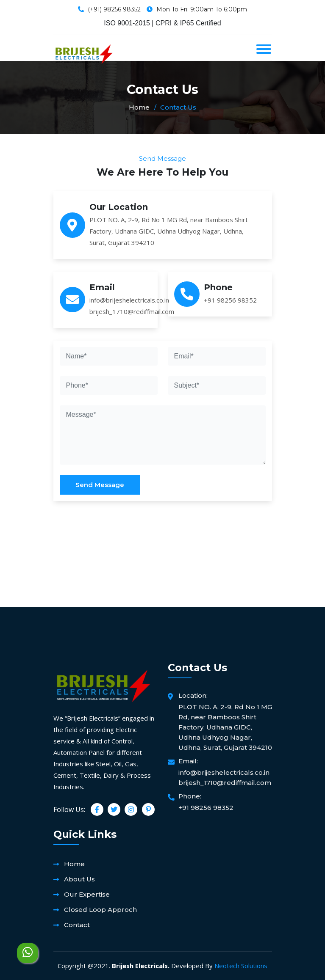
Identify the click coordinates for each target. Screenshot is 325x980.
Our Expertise (87, 894)
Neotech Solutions (241, 966)
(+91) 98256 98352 (114, 9)
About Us (79, 879)
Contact (77, 925)
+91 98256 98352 (230, 300)
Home (139, 107)
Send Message (100, 485)
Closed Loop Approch (100, 910)
